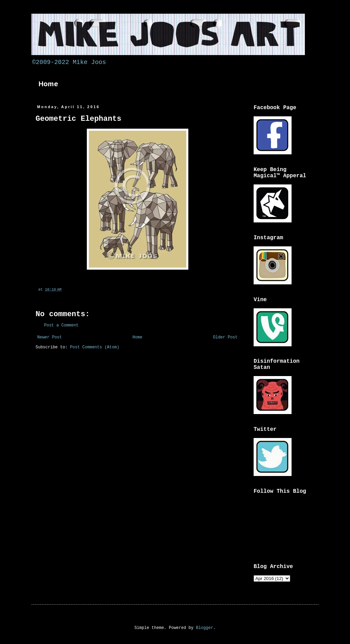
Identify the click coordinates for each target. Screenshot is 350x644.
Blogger (204, 628)
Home (48, 84)
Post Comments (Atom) (95, 347)
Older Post (225, 337)
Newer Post (50, 337)
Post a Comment (61, 325)
